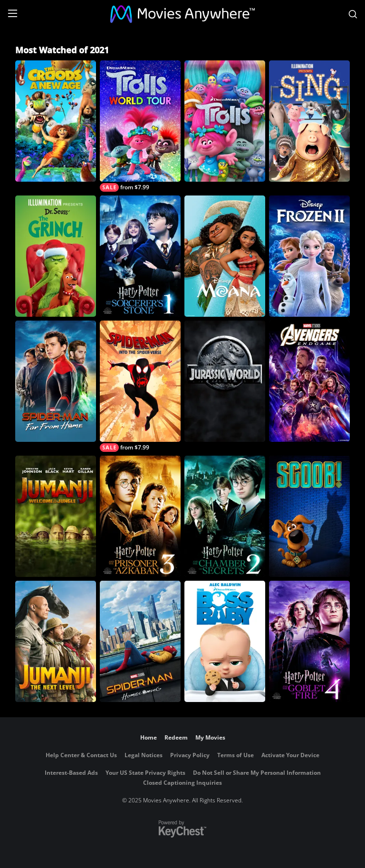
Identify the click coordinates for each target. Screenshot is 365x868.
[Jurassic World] (225, 381)
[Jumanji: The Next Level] (56, 641)
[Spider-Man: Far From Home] (56, 381)
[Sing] (309, 121)
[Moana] (225, 256)
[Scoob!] (309, 516)
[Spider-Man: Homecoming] (140, 641)
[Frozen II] (309, 256)
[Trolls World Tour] (140, 126)
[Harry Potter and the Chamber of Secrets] (225, 516)
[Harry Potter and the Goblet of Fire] (309, 641)
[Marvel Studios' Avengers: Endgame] (309, 381)
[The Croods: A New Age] (56, 121)
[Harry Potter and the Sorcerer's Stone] (140, 256)
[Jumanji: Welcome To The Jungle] (56, 516)
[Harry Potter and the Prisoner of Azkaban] (140, 516)
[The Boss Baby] (225, 641)
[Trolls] (225, 121)
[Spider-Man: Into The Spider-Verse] (140, 386)
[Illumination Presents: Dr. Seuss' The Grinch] (56, 256)
